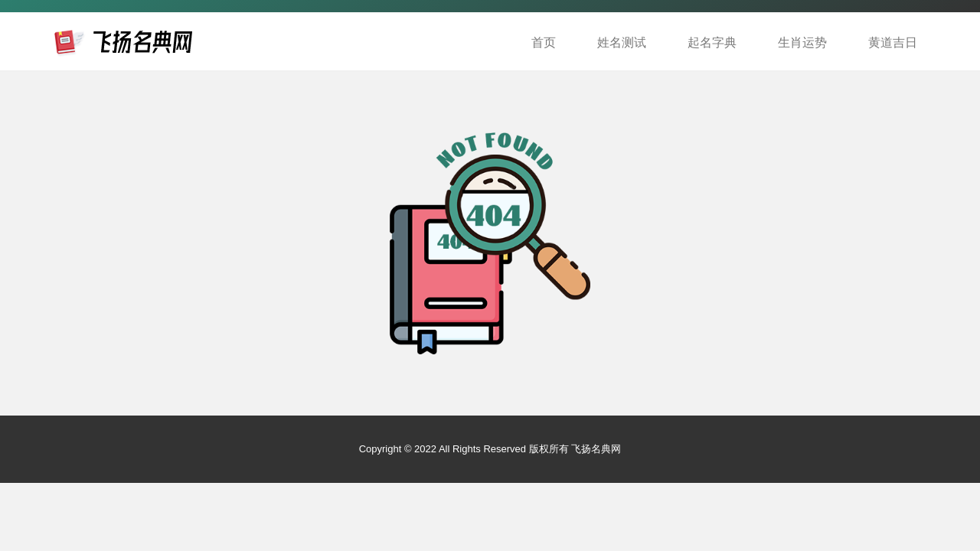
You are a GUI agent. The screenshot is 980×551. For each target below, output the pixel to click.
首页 (544, 42)
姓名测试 (622, 42)
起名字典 (712, 42)
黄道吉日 (893, 42)
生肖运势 (802, 42)
